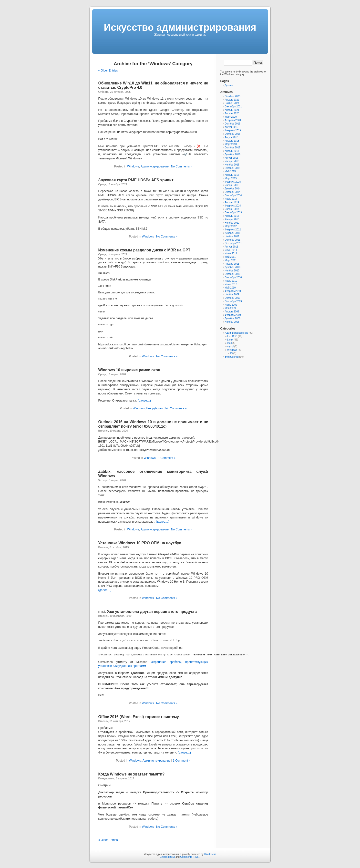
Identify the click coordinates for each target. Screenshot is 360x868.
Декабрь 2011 (233, 233)
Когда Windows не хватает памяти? (132, 774)
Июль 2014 (231, 199)
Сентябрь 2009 (233, 301)
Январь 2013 (232, 219)
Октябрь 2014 (233, 192)
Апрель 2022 (232, 100)
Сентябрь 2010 (233, 277)
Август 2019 (231, 127)
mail (229, 343)
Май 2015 (230, 171)
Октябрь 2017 (233, 148)
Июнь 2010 (231, 284)
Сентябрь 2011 (233, 243)
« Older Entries (108, 71)
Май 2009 (230, 308)
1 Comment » (167, 458)
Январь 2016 (232, 161)
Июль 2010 (231, 281)
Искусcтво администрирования (180, 27)
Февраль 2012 (233, 230)
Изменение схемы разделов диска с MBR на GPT (144, 250)
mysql (230, 346)
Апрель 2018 (232, 141)
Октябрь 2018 (233, 134)
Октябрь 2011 (233, 240)
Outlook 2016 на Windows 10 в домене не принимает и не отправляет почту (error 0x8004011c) (153, 424)
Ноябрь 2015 (232, 165)
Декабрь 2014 (233, 189)
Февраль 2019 (233, 130)
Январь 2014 (232, 209)
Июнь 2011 (231, 253)
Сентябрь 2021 (233, 107)
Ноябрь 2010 (232, 271)
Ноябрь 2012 (232, 223)
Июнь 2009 (231, 305)
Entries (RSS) (167, 857)
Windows (133, 166)
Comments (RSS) (190, 857)
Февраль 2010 (233, 291)
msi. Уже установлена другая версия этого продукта (148, 612)
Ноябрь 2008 (232, 322)
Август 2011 (231, 247)
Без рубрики (155, 408)
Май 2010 (230, 288)
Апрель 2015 (232, 175)
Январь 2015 (232, 185)
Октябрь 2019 (233, 124)
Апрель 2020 (232, 113)
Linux (230, 340)
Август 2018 (231, 137)
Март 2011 (231, 260)
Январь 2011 (232, 264)
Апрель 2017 (232, 151)
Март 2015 (231, 178)
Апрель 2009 (232, 312)
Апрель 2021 (232, 110)
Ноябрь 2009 (232, 294)
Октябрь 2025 (233, 96)
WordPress (210, 854)
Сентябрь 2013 (233, 212)
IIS (231, 353)
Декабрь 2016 (233, 154)
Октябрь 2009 (233, 298)
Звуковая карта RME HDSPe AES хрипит (136, 180)
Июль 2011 (231, 250)
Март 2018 (231, 144)
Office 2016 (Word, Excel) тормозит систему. (139, 717)
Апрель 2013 (232, 216)
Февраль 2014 (233, 206)
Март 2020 (231, 117)
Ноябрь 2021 (232, 103)
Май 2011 (230, 257)
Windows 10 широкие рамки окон (129, 370)
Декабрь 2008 (233, 318)
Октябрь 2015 (233, 168)
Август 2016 (231, 158)
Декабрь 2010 (233, 267)
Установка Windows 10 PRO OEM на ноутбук (140, 543)
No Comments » (182, 166)
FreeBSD (232, 336)
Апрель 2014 (232, 202)
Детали (229, 85)
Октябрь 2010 (233, 274)
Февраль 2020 (233, 120)
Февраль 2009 (233, 315)
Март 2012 (231, 226)
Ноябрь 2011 (232, 236)
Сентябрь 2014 (233, 195)
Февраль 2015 (233, 182)
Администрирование (154, 166)
